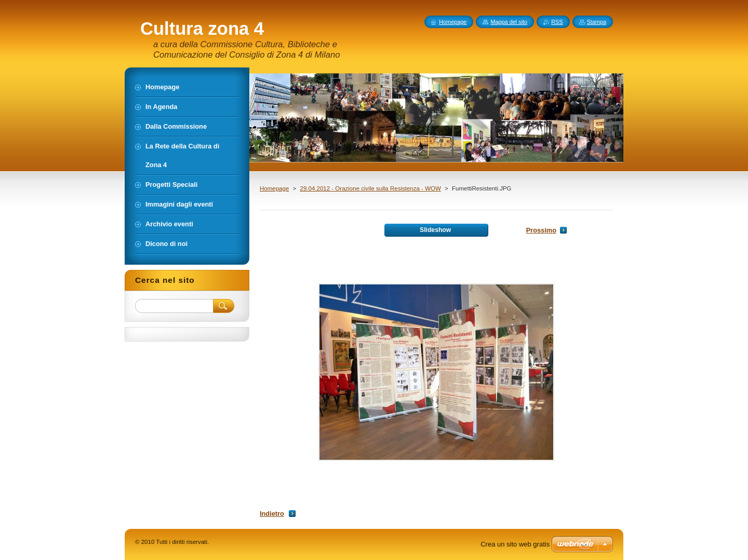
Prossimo (541, 230)
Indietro (272, 514)
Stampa (597, 22)
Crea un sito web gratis (515, 544)
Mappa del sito (509, 22)
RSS (557, 22)
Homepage (274, 188)
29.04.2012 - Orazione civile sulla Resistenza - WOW (370, 188)
